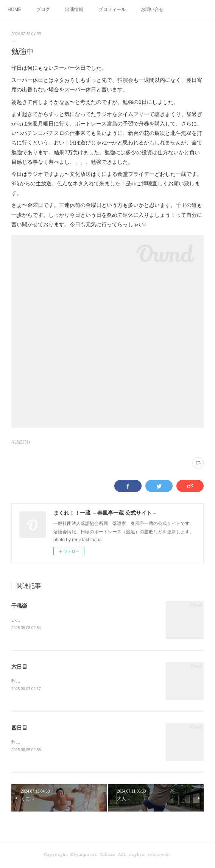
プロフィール (112, 9)
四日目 (19, 729)
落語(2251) (21, 442)
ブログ (43, 9)
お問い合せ (152, 9)
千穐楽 (19, 606)
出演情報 (74, 9)
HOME (14, 9)
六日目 (19, 667)
